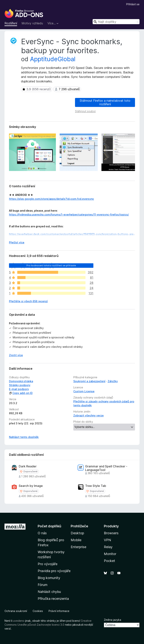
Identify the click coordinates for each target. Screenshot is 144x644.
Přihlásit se (133, 4)
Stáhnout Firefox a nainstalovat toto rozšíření (105, 102)
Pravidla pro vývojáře (54, 571)
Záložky (113, 381)
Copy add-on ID (21, 393)
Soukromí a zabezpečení (89, 381)
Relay (108, 547)
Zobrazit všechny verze (88, 415)
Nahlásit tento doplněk (24, 437)
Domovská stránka (21, 381)
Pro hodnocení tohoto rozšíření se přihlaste (51, 265)
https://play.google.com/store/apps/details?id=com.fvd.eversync (51, 199)
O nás (42, 533)
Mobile (76, 540)
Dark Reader (28, 466)
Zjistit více (16, 355)
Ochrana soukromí (16, 611)
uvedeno (19, 621)
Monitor (110, 554)
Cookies (38, 611)
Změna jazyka (112, 620)
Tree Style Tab (96, 486)
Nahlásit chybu (49, 592)
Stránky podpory (20, 385)
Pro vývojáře (48, 564)
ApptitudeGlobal (53, 59)
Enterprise (78, 547)
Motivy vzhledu (32, 23)
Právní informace (59, 611)
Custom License (84, 391)
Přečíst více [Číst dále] (17, 242)
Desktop (77, 533)
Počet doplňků (49, 526)
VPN (107, 540)
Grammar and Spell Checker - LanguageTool (106, 468)
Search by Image (31, 486)
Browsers (111, 533)
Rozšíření (11, 23)
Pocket (109, 561)
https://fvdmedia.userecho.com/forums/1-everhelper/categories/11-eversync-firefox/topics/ (69, 215)
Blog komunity (49, 578)
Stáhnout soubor (85, 111)
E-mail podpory (19, 389)
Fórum (43, 585)
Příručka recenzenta (53, 599)
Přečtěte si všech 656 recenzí (28, 301)
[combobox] (116, 22)
